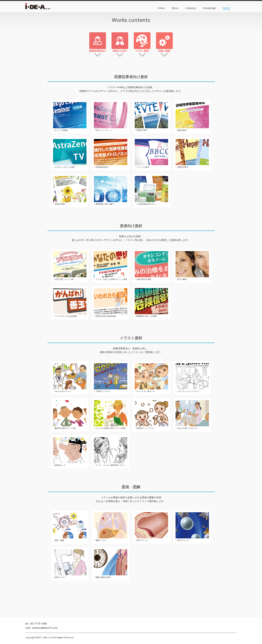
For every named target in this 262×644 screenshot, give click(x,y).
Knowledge (209, 8)
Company (191, 8)
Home (161, 8)
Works (226, 8)
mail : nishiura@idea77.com (42, 628)
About (175, 8)
